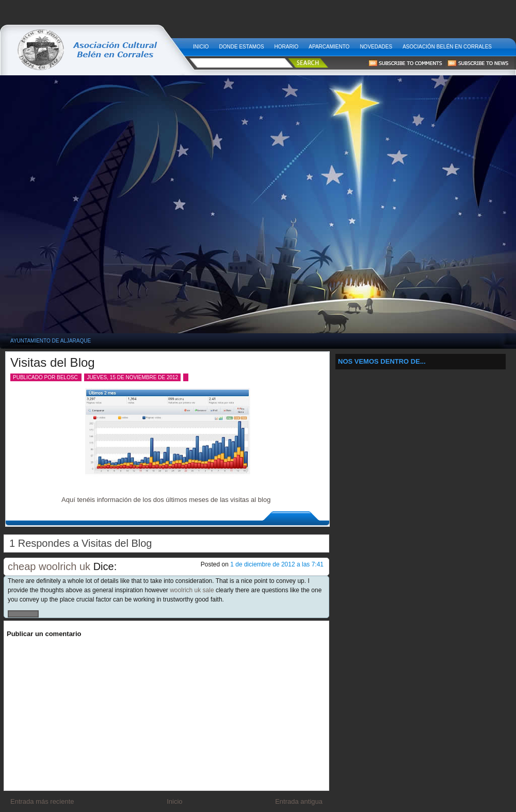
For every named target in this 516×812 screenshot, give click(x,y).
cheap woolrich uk (49, 566)
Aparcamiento (329, 47)
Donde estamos (242, 47)
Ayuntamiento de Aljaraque (51, 341)
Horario (287, 47)
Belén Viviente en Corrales (96, 44)
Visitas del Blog (53, 362)
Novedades (376, 47)
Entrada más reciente (42, 801)
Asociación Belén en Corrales (447, 47)
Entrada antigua (299, 801)
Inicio (201, 47)
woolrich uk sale (192, 590)
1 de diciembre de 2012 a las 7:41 (277, 564)
